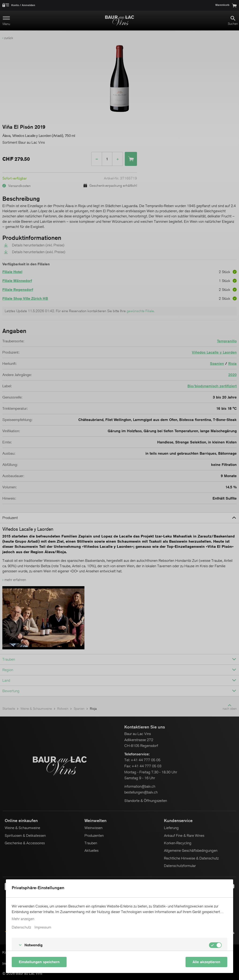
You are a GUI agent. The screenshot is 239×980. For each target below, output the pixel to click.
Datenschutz (21, 927)
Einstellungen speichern (39, 962)
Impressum (43, 927)
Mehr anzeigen (23, 919)
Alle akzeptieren (206, 962)
